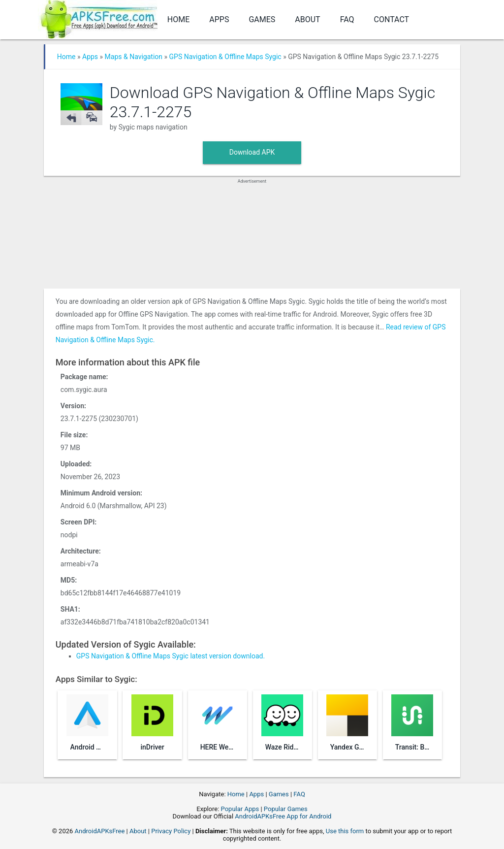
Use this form (345, 831)
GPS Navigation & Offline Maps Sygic (225, 57)
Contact (392, 19)
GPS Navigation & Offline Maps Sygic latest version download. (171, 656)
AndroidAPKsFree (100, 831)
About (307, 19)
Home (178, 19)
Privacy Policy (171, 831)
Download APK (252, 152)
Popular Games (286, 809)
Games (262, 19)
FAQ (347, 19)
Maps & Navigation (134, 57)
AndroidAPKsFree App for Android (283, 816)
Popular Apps (240, 809)
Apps (219, 19)
